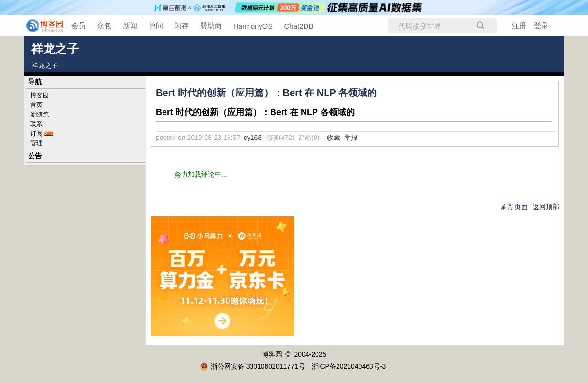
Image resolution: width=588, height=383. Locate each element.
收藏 (334, 138)
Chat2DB (299, 26)
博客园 (39, 95)
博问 (156, 26)
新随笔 (39, 114)
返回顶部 (546, 207)
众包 (104, 26)
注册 (519, 26)
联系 (36, 124)
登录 (541, 26)
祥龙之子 (55, 49)
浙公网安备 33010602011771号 (252, 366)
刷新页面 (514, 207)
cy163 (253, 138)
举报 (351, 138)
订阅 (36, 133)
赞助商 (211, 26)
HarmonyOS (253, 26)
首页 (36, 105)
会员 (78, 26)
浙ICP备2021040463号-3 (349, 366)
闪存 (182, 26)
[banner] (38, 26)
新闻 (130, 26)
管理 (36, 143)
